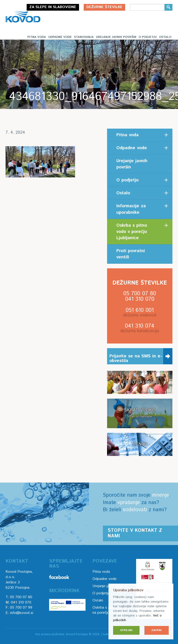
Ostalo (165, 37)
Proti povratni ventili (131, 254)
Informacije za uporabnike (131, 209)
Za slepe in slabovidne (53, 7)
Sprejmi (126, 630)
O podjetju (148, 37)
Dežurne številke (104, 7)
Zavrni (157, 630)
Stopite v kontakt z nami (135, 533)
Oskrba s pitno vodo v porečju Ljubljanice (132, 232)
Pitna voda (37, 37)
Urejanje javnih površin (116, 37)
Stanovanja (84, 37)
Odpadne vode (60, 37)
